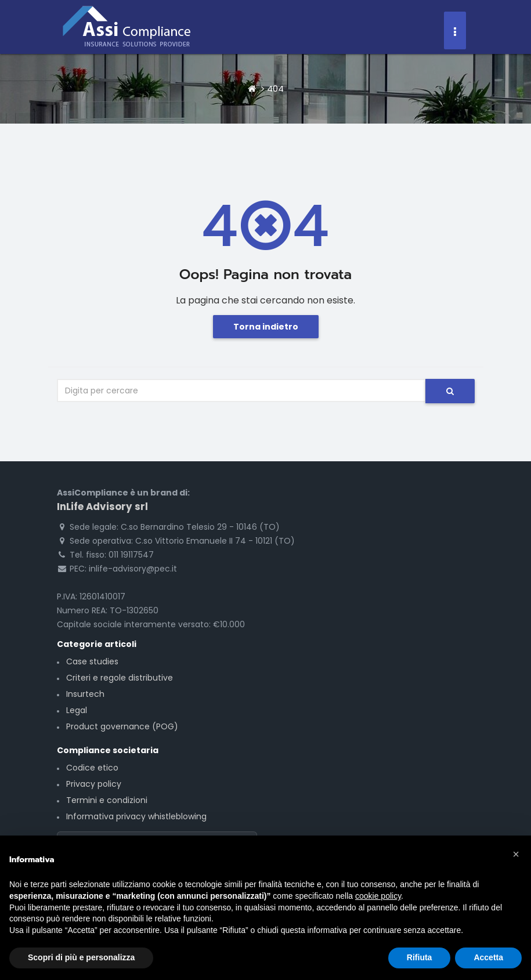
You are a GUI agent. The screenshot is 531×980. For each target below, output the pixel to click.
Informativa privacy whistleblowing (136, 816)
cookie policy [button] (378, 896)
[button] (516, 854)
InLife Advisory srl (102, 507)
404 (275, 88)
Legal (77, 710)
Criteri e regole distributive (120, 678)
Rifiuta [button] (420, 957)
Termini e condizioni (107, 800)
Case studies (92, 661)
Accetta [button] (488, 957)
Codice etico (92, 768)
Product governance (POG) (122, 726)
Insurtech (85, 694)
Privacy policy (94, 784)
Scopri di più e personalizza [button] (81, 957)
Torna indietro (266, 327)
